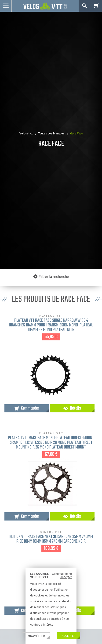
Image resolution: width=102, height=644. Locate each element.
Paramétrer (36, 636)
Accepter (69, 636)
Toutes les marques (51, 134)
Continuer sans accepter (62, 575)
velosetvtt (26, 134)
